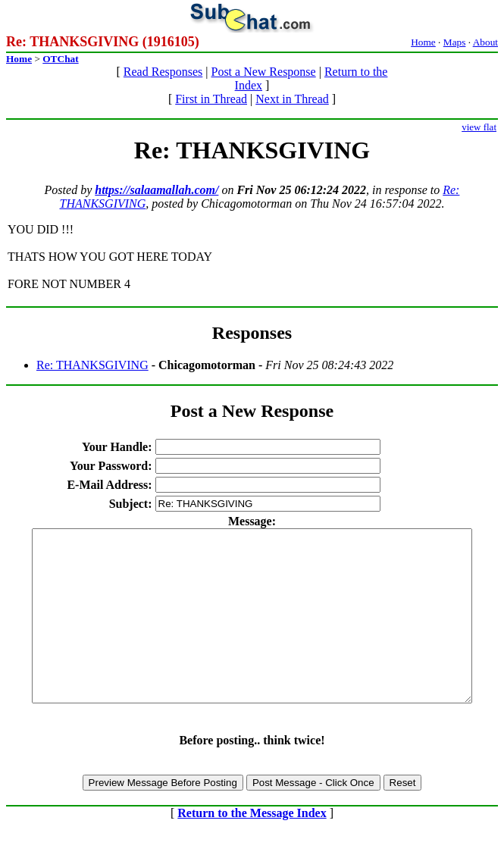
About (485, 42)
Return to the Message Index (252, 847)
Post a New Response (263, 72)
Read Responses (163, 72)
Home (423, 42)
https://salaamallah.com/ (157, 190)
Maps (455, 42)
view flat (479, 127)
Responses (252, 333)
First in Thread (211, 99)
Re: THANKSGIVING (92, 365)
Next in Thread (292, 99)
